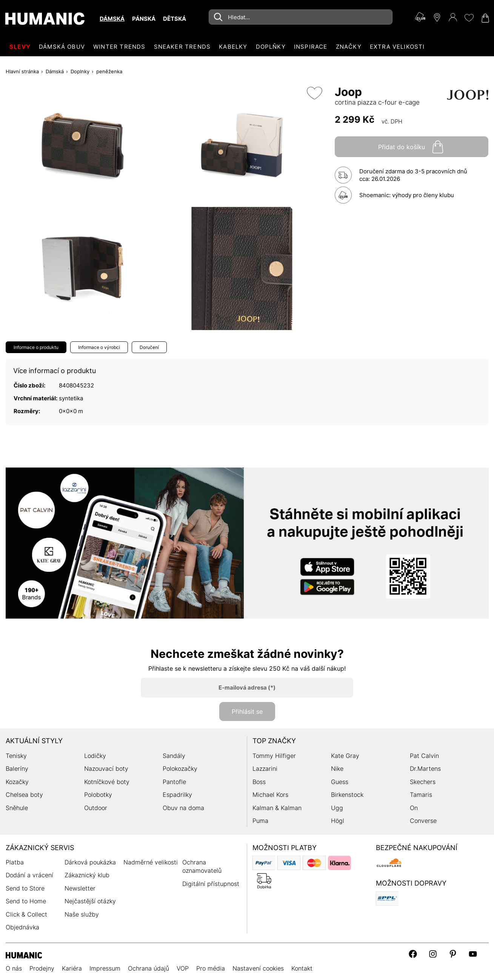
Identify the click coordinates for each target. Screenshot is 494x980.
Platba (15, 862)
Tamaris (421, 795)
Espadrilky (177, 795)
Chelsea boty (24, 795)
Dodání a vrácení (29, 875)
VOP (183, 968)
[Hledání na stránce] (301, 17)
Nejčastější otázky (90, 901)
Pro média (211, 968)
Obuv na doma (183, 808)
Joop (348, 92)
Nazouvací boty (106, 769)
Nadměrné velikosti (151, 862)
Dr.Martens (425, 769)
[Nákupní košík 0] (485, 18)
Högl (338, 821)
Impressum (105, 968)
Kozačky (17, 782)
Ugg (337, 808)
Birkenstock (347, 795)
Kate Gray (345, 756)
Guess (340, 782)
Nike (337, 769)
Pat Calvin (424, 756)
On (414, 808)
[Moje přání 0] (469, 18)
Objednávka (22, 927)
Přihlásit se (247, 711)
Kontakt (302, 968)
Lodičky (95, 756)
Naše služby (82, 914)
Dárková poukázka (90, 862)
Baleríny (17, 769)
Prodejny (42, 968)
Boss (259, 782)
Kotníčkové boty (107, 782)
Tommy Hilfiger (274, 756)
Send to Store (25, 888)
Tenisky (16, 756)
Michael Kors (270, 795)
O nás (14, 968)
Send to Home (26, 901)
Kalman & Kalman (277, 808)
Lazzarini (265, 769)
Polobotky (98, 795)
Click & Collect (26, 914)
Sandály (174, 756)
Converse (423, 821)
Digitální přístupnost (211, 884)
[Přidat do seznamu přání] (315, 93)
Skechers (423, 782)
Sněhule (17, 808)
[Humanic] (24, 955)
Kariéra (72, 968)
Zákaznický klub (87, 875)
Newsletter (80, 888)
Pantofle (174, 782)
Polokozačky (180, 769)
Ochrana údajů (149, 968)
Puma (260, 821)
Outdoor (96, 808)
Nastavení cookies (258, 968)
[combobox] (301, 17)
